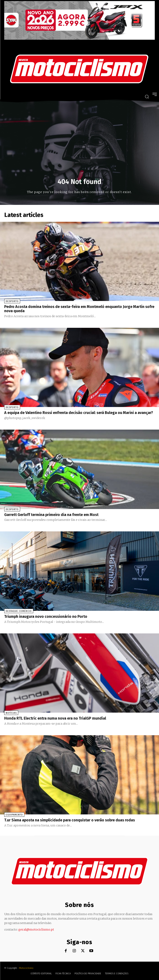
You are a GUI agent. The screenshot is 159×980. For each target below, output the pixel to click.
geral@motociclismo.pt (36, 930)
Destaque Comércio (19, 611)
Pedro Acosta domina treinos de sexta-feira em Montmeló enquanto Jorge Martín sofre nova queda (79, 309)
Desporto (12, 301)
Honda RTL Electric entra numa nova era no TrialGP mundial (55, 718)
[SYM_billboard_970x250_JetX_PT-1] (79, 39)
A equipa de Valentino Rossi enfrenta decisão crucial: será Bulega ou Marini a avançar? (79, 413)
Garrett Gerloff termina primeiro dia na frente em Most (51, 515)
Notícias (11, 713)
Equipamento (14, 815)
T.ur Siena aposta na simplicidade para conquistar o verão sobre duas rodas (70, 820)
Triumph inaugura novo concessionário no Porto (46, 617)
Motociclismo (26, 968)
